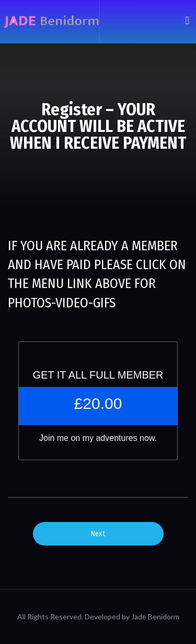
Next (98, 534)
